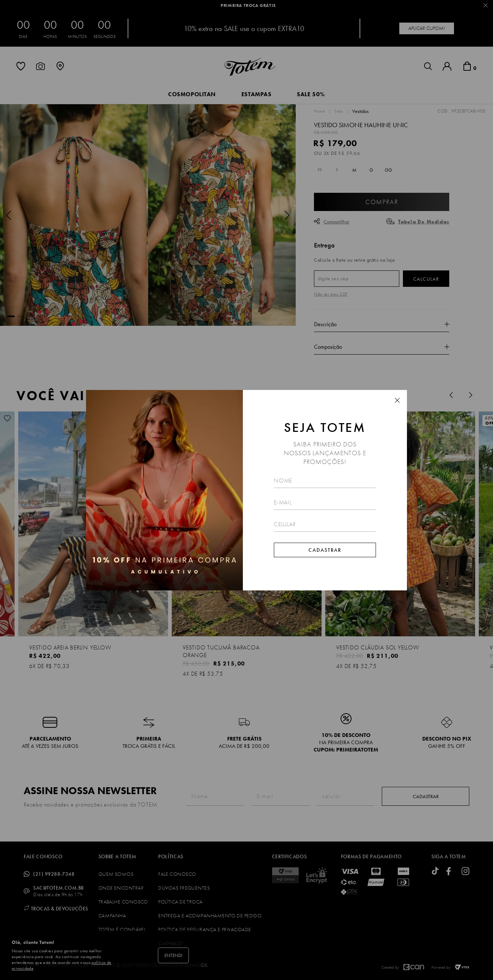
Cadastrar (325, 550)
